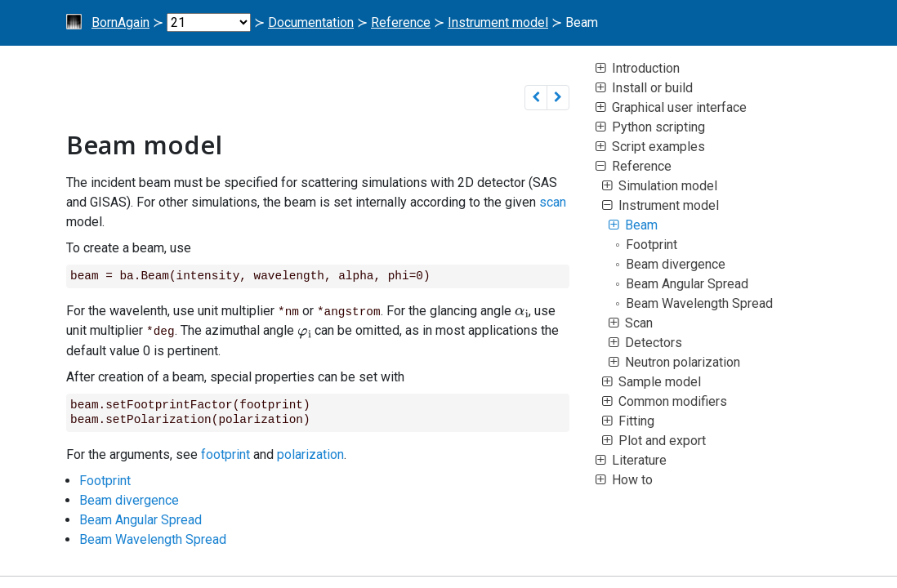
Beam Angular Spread (141, 518)
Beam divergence (129, 499)
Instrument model (498, 22)
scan (553, 202)
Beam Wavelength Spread (153, 538)
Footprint (105, 479)
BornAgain (120, 22)
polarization (310, 453)
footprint (225, 453)
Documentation (311, 22)
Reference (401, 22)
